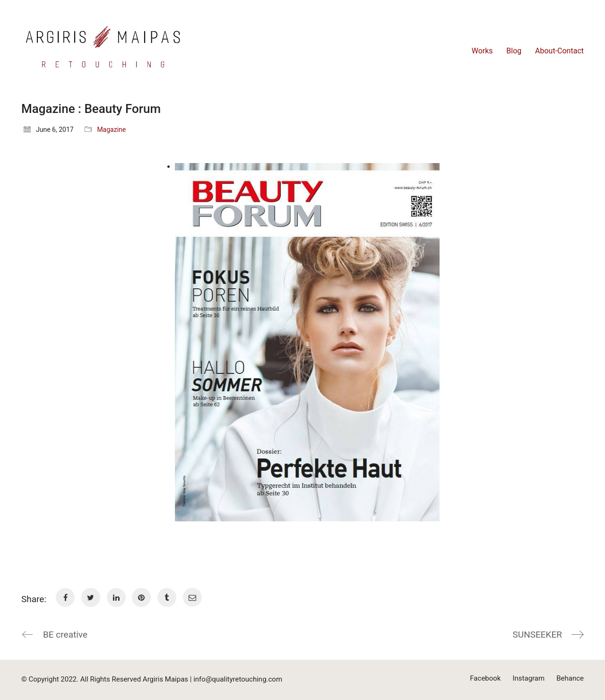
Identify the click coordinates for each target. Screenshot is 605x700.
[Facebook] (65, 597)
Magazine (111, 130)
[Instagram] (528, 679)
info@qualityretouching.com (238, 679)
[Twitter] (91, 597)
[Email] (192, 597)
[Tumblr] (167, 597)
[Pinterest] (141, 597)
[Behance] (570, 679)
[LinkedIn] (116, 597)
